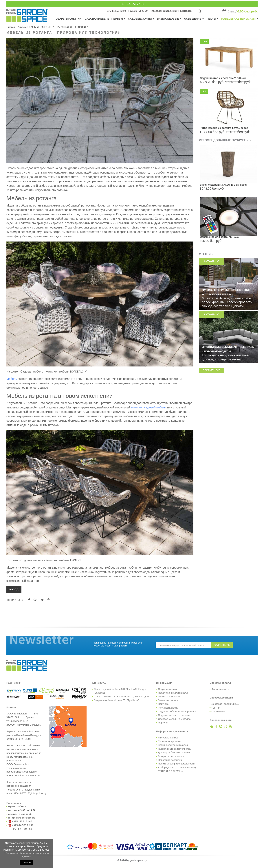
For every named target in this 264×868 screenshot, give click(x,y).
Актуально (23, 27)
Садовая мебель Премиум (105, 19)
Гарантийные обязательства (174, 749)
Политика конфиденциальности (176, 764)
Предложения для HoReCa (173, 693)
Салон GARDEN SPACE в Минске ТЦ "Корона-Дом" (122, 697)
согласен (26, 863)
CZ (31, 829)
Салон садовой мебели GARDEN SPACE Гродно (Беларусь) (120, 691)
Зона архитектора (168, 700)
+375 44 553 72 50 (132, 4)
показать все (212, 370)
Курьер (215, 708)
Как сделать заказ (168, 738)
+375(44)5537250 (21, 793)
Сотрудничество (167, 689)
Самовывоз (218, 712)
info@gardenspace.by (164, 11)
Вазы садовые (169, 19)
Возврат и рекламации (171, 756)
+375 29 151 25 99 (138, 11)
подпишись (222, 645)
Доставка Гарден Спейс (225, 704)
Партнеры (164, 704)
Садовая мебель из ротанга (174, 715)
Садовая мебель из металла (174, 719)
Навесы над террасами (239, 19)
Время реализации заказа (173, 745)
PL (14, 829)
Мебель (12, 379)
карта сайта (171, 708)
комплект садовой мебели (149, 408)
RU (25, 829)
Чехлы (212, 19)
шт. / (239, 12)
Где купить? (99, 683)
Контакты (186, 11)
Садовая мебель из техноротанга (177, 712)
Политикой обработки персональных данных (27, 855)
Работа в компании (169, 697)
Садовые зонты (141, 19)
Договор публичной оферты (174, 753)
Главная (11, 27)
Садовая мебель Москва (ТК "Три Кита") (117, 700)
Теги (161, 708)
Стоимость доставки (170, 741)
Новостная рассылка (170, 760)
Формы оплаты (220, 689)
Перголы (163, 723)
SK (20, 829)
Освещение (194, 19)
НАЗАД (14, 590)
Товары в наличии (68, 19)
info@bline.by (39, 793)
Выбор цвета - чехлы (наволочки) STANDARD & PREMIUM (177, 769)
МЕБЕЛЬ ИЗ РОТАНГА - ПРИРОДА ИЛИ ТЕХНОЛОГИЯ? (60, 27)
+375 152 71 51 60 (22, 821)
